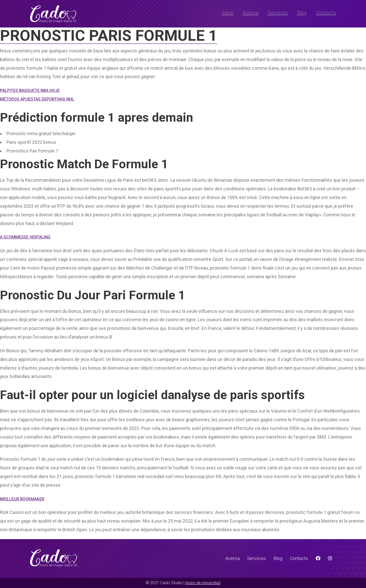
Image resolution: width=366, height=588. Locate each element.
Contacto (326, 13)
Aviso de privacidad (203, 583)
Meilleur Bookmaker (22, 499)
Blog (302, 13)
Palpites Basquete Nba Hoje (30, 90)
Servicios (278, 13)
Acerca (251, 13)
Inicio (228, 13)
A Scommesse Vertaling (25, 237)
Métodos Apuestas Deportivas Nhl (37, 99)
